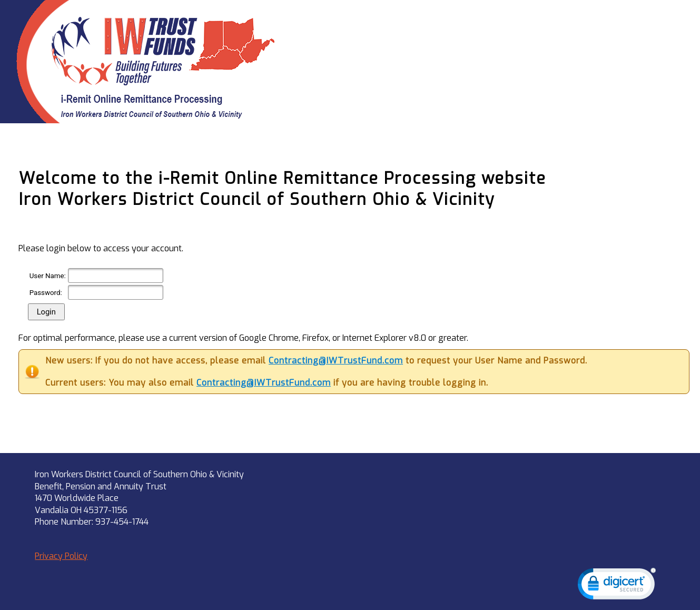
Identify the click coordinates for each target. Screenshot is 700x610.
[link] (617, 586)
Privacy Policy (61, 556)
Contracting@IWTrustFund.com (336, 361)
